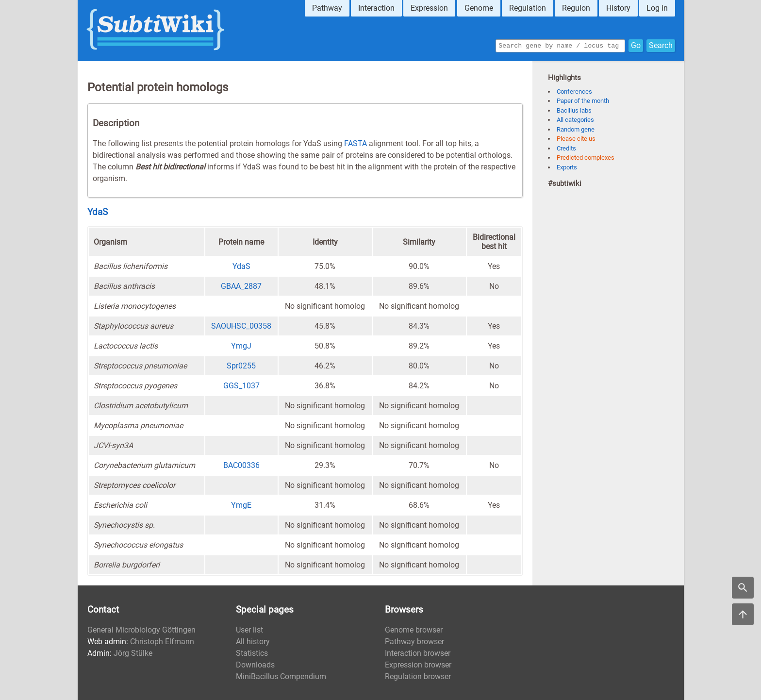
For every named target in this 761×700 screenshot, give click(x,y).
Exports (567, 167)
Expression (429, 8)
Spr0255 (241, 366)
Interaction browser (418, 653)
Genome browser (414, 630)
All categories (575, 120)
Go (636, 45)
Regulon (576, 8)
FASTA (356, 143)
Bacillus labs (574, 110)
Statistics (252, 653)
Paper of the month (583, 101)
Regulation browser (418, 676)
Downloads (255, 665)
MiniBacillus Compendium (281, 676)
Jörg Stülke (133, 653)
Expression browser (418, 665)
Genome (479, 8)
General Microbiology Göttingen (141, 630)
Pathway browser (414, 642)
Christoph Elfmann (162, 642)
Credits (566, 148)
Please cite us (576, 139)
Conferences (574, 92)
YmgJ (241, 346)
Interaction (376, 8)
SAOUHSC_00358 (241, 326)
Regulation (528, 8)
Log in (657, 8)
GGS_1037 (241, 386)
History (618, 8)
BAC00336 (241, 465)
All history (253, 642)
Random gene (576, 129)
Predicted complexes (586, 158)
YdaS (98, 212)
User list (249, 630)
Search (661, 45)
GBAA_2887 (241, 286)
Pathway (327, 8)
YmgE (241, 505)
